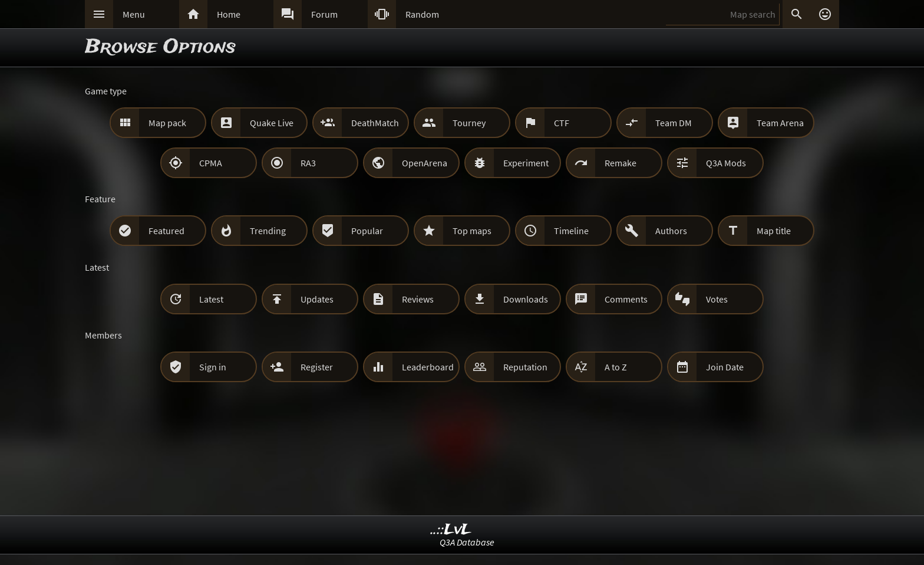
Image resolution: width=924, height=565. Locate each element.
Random (422, 14)
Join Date (725, 367)
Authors (671, 231)
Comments (626, 299)
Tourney (469, 123)
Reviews (418, 299)
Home (229, 14)
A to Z (616, 367)
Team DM (674, 123)
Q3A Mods (726, 163)
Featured (166, 231)
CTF (562, 123)
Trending (268, 231)
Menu (134, 14)
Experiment (526, 163)
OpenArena (425, 163)
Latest (211, 299)
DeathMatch (375, 123)
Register (317, 367)
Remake (621, 163)
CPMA (211, 163)
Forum (324, 14)
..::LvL (451, 530)
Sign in (213, 367)
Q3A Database (467, 542)
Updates (317, 299)
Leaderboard (428, 367)
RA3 (308, 163)
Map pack (167, 123)
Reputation (525, 367)
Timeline (571, 231)
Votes (717, 299)
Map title (774, 231)
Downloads (526, 299)
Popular (367, 231)
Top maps (472, 231)
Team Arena (780, 123)
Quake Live (272, 123)
